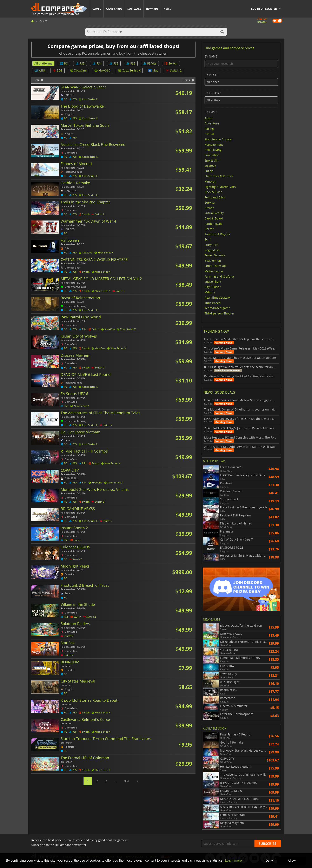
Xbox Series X (129, 70)
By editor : (241, 98)
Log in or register (264, 9)
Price (188, 80)
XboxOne (78, 70)
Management (214, 144)
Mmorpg (210, 181)
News (167, 9)
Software (134, 9)
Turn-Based (213, 303)
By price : (241, 79)
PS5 (80, 63)
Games (97, 9)
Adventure (212, 123)
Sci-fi (208, 239)
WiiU (40, 70)
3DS (58, 70)
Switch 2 (174, 70)
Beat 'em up (213, 260)
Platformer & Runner (219, 176)
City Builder (213, 287)
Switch (171, 63)
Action (209, 118)
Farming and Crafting (219, 276)
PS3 (114, 63)
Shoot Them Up (215, 266)
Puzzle (209, 171)
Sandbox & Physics (217, 234)
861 (127, 781)
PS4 (97, 63)
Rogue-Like (212, 250)
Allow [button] (292, 861)
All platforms (43, 63)
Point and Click (215, 197)
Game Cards (114, 9)
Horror (209, 229)
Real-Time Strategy (218, 297)
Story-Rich (212, 245)
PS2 (131, 63)
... (115, 781)
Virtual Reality (214, 213)
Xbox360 (102, 70)
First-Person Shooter (219, 139)
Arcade (209, 208)
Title (38, 80)
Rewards (152, 9)
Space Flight (213, 282)
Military (210, 292)
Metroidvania (214, 271)
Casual (209, 134)
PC (64, 63)
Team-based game (217, 308)
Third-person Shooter (219, 313)
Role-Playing (213, 150)
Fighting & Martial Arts (220, 187)
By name (241, 61)
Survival (210, 202)
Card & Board (214, 218)
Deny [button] (269, 861)
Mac (153, 70)
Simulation (212, 155)
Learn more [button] (233, 860)
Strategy (210, 166)
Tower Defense (215, 255)
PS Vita (150, 63)
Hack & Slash (213, 192)
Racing (209, 129)
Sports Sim (212, 160)
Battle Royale (214, 223)
